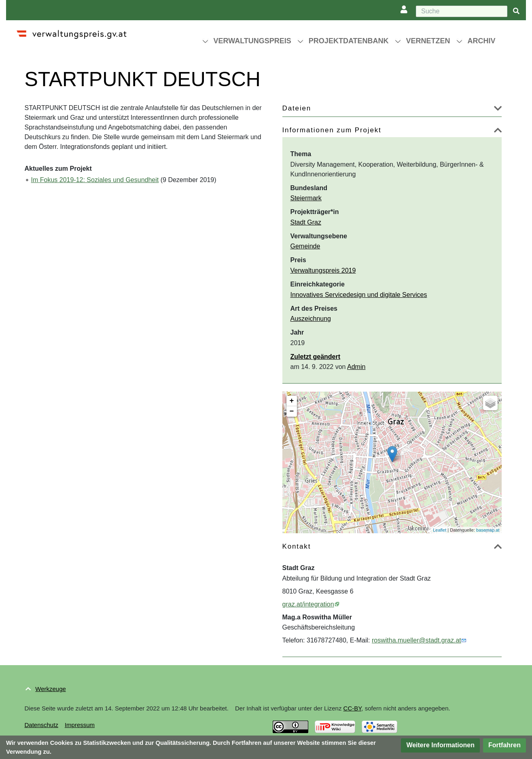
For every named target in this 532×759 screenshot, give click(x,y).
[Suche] (462, 11)
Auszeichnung (311, 319)
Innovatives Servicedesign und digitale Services (359, 295)
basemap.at (488, 530)
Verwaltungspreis (252, 41)
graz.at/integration (308, 604)
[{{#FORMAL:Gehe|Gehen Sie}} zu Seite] (516, 12)
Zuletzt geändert (316, 357)
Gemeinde (305, 246)
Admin (356, 367)
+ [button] (292, 401)
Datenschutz (41, 725)
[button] (498, 110)
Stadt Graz (306, 222)
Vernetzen (428, 41)
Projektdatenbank (349, 41)
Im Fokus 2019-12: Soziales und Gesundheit (95, 180)
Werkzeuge (51, 689)
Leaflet (440, 530)
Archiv (482, 41)
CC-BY (353, 708)
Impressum (80, 725)
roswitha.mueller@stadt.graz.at (416, 640)
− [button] (292, 411)
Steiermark (306, 198)
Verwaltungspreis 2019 (323, 270)
